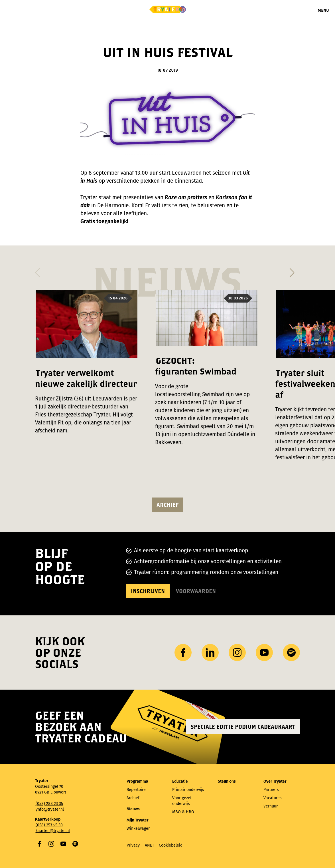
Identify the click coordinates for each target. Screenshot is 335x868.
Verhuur (271, 806)
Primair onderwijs (188, 790)
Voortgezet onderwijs (182, 801)
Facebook (39, 844)
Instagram (51, 844)
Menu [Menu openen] (323, 10)
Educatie (180, 781)
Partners (271, 790)
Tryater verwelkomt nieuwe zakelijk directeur (86, 378)
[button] (37, 271)
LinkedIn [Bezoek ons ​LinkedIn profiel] (210, 652)
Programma (137, 781)
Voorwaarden (196, 591)
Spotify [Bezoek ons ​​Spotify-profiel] (291, 652)
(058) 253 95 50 (49, 825)
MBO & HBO (183, 812)
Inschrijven (148, 591)
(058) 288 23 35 (49, 804)
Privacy (133, 845)
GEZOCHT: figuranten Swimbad (196, 366)
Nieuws (133, 809)
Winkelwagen (139, 828)
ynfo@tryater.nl (50, 809)
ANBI (149, 845)
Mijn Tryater (138, 820)
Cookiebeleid (171, 845)
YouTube (63, 844)
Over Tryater (275, 781)
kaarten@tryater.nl (53, 831)
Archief (167, 505)
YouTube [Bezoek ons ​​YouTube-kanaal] (264, 652)
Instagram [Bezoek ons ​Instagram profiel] (237, 652)
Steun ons (227, 781)
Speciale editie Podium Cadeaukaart (243, 727)
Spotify (75, 844)
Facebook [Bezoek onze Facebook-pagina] (183, 652)
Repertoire (136, 790)
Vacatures (273, 798)
